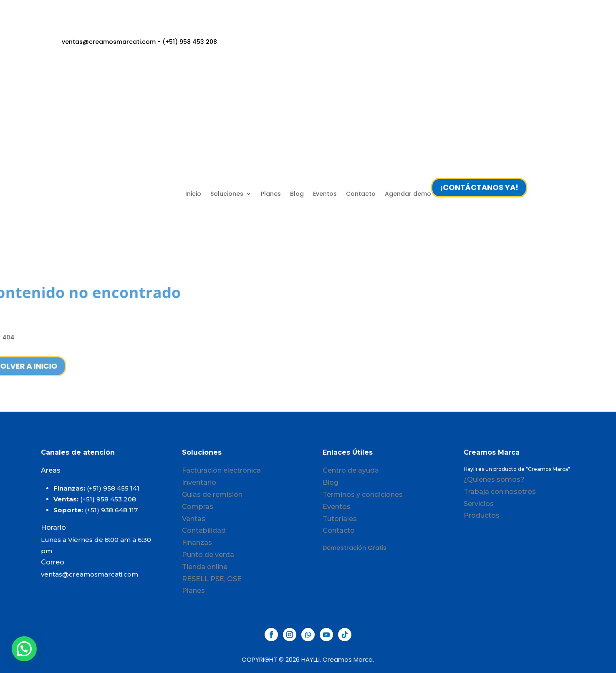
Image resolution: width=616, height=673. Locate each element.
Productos (482, 515)
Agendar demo (408, 194)
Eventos (325, 194)
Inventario (199, 482)
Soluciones (227, 194)
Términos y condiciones (363, 495)
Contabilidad (204, 530)
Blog (297, 194)
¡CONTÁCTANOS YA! (479, 187)
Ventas (194, 519)
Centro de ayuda (351, 470)
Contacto (361, 194)
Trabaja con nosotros (500, 492)
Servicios (479, 504)
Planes (271, 194)
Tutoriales (340, 519)
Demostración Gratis (355, 548)
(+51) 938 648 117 (111, 510)
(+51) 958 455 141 (113, 488)
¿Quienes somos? (494, 479)
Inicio (193, 194)
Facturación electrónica (221, 470)
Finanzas (197, 543)
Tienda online (205, 567)
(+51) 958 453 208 (108, 499)
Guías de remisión (212, 495)
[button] (24, 649)
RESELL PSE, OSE (212, 579)
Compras (198, 507)
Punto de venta (208, 555)
